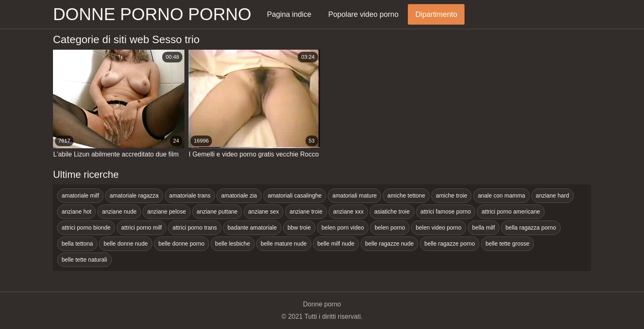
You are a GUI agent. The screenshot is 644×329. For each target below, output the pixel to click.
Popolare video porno (363, 14)
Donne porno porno (152, 14)
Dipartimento (436, 14)
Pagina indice (289, 14)
